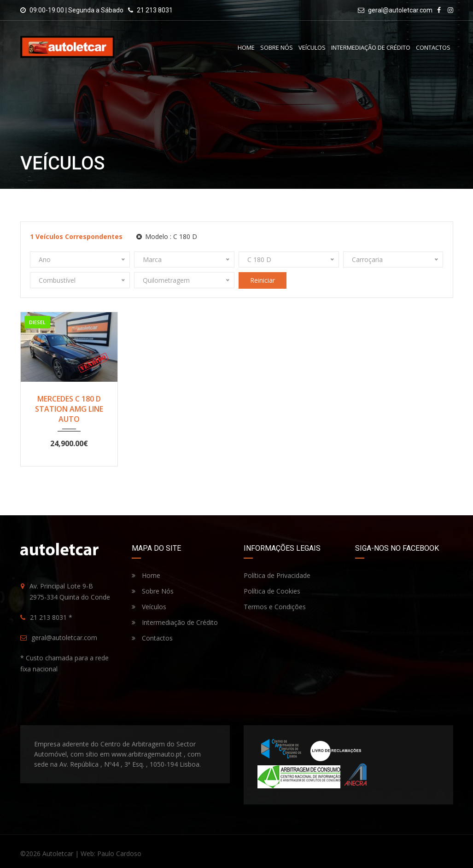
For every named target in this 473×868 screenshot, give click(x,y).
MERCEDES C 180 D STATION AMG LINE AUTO (69, 409)
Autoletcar (58, 853)
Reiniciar (263, 280)
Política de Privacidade (277, 575)
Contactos (433, 47)
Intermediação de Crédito (371, 47)
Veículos (312, 47)
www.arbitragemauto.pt (147, 754)
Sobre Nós (277, 47)
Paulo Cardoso (119, 853)
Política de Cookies (272, 591)
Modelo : (167, 236)
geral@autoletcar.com (400, 10)
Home (246, 47)
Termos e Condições (275, 607)
